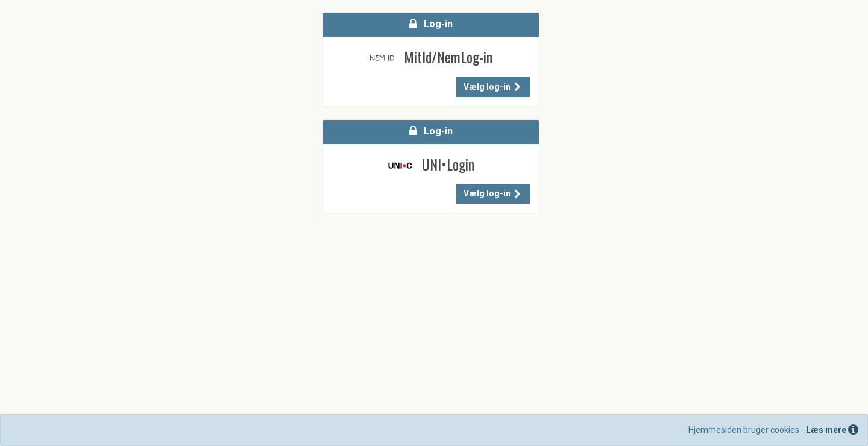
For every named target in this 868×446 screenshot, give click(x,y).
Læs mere (832, 430)
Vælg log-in (492, 87)
